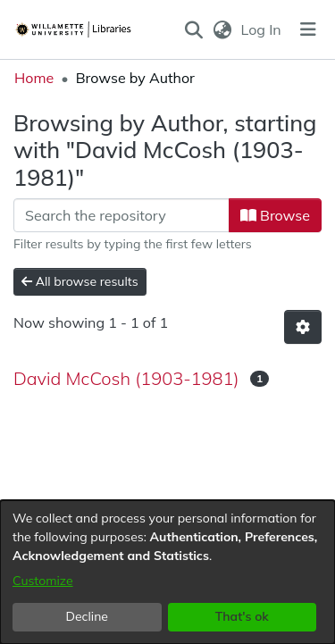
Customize (43, 581)
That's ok (242, 616)
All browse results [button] (80, 281)
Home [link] (34, 78)
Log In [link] (262, 29)
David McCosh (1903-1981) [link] (126, 378)
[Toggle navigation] (308, 29)
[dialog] (167, 572)
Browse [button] (275, 215)
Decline (88, 616)
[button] (194, 29)
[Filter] (121, 215)
